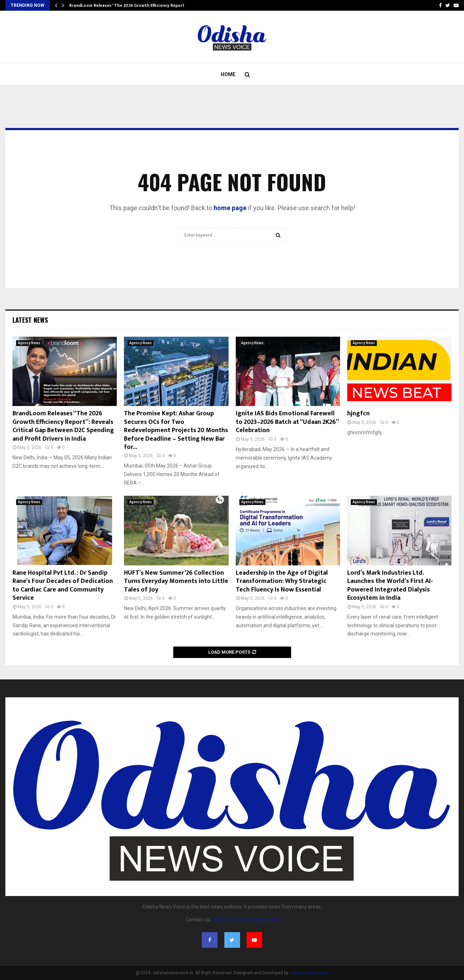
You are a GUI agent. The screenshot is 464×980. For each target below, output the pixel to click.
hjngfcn (358, 414)
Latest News (30, 320)
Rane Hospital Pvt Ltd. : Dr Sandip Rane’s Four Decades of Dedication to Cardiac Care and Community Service (63, 585)
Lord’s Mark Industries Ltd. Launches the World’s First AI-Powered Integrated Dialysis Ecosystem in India (390, 585)
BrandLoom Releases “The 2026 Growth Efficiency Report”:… (130, 5)
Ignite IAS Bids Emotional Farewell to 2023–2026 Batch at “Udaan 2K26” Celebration (287, 422)
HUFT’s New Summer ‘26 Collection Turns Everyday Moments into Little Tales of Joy (176, 581)
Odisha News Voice (309, 973)
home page (230, 208)
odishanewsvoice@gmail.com (245, 920)
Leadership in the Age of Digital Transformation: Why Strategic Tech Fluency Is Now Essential (282, 581)
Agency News (29, 343)
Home (228, 74)
